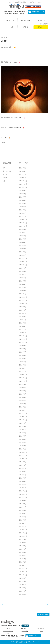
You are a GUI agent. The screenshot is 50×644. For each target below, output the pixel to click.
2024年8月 (23, 233)
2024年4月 (23, 245)
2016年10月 (23, 536)
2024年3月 (23, 249)
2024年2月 (23, 252)
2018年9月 (23, 462)
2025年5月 (23, 203)
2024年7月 (23, 236)
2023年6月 (23, 278)
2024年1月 (23, 255)
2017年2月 (23, 523)
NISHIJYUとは (10, 20)
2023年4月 (23, 284)
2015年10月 (23, 575)
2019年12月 (23, 413)
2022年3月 (23, 326)
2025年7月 (23, 197)
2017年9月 (23, 501)
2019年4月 (23, 439)
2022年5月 (23, 320)
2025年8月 (23, 194)
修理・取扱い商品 (25, 20)
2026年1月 (23, 178)
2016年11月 (23, 533)
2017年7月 (23, 507)
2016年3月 (23, 559)
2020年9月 (23, 384)
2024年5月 (23, 242)
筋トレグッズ (7, 171)
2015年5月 (23, 591)
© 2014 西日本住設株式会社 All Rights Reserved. (25, 642)
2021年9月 (23, 346)
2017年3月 (23, 520)
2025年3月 (23, 210)
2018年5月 (23, 475)
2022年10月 (23, 304)
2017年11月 (23, 494)
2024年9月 (23, 229)
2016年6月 (23, 549)
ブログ (41, 631)
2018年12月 (23, 452)
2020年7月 (23, 391)
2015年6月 (23, 588)
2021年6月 (23, 355)
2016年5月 (23, 552)
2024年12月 (23, 220)
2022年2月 (23, 329)
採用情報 (25, 27)
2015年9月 (23, 578)
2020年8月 (23, 388)
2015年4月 (23, 594)
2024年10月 (23, 226)
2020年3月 (23, 404)
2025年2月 (23, 213)
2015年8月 (23, 581)
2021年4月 (23, 362)
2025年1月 (23, 216)
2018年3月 (23, 481)
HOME (8, 629)
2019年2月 (23, 446)
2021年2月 (23, 368)
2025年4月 (23, 207)
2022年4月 (23, 323)
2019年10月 (23, 420)
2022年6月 (23, 317)
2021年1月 (23, 371)
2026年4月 (23, 168)
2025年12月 (23, 181)
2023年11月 (23, 262)
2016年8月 (23, 543)
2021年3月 (23, 365)
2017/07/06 (5, 38)
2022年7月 (23, 313)
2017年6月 (23, 510)
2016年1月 (23, 565)
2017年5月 (23, 514)
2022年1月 (23, 333)
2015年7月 (23, 585)
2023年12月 (23, 258)
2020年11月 (23, 378)
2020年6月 (23, 394)
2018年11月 (23, 455)
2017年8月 (23, 504)
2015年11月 (23, 572)
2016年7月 (23, 546)
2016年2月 (23, 562)
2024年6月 (23, 239)
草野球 (5, 178)
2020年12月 (23, 375)
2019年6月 (23, 433)
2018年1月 (23, 488)
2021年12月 (23, 336)
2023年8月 (23, 271)
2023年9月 (23, 268)
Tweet (4, 143)
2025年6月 (23, 200)
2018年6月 (23, 472)
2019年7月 (23, 430)
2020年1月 (23, 410)
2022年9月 (23, 307)
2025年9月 (23, 191)
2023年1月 (23, 294)
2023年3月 (23, 287)
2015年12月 (23, 568)
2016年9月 (23, 539)
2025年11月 (23, 184)
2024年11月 (23, 223)
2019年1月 (23, 449)
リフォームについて (41, 20)
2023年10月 (23, 265)
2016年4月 (23, 556)
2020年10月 (23, 381)
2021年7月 (23, 352)
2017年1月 (23, 526)
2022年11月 (23, 300)
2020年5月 (23, 397)
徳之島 (5, 174)
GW (4, 168)
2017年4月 (23, 517)
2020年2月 (23, 407)
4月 (4, 181)
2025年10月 (23, 187)
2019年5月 (23, 436)
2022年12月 (23, 297)
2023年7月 (23, 275)
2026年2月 (23, 174)
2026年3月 (23, 171)
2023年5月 (23, 281)
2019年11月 (23, 417)
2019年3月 (23, 442)
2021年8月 (23, 349)
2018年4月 (23, 478)
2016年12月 (23, 530)
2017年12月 (23, 491)
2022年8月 (23, 310)
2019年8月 (23, 426)
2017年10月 (23, 497)
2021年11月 (23, 339)
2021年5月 (23, 359)
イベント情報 (10, 27)
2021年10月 (23, 342)
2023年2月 (23, 291)
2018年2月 (23, 484)
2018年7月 (23, 468)
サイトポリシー (8, 633)
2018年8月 (23, 465)
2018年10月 (23, 459)
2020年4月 (23, 401)
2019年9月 (23, 423)
